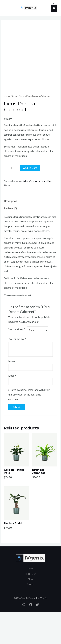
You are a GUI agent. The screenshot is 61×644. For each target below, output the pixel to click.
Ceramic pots (36, 213)
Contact (31, 616)
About (31, 611)
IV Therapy (31, 606)
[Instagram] (24, 636)
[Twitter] (37, 636)
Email (12, 408)
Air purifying (18, 128)
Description (10, 233)
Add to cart (30, 200)
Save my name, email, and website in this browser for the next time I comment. (29, 427)
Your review (17, 371)
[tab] (30, 233)
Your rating (17, 361)
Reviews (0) (10, 240)
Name (12, 393)
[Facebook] (31, 636)
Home (7, 128)
